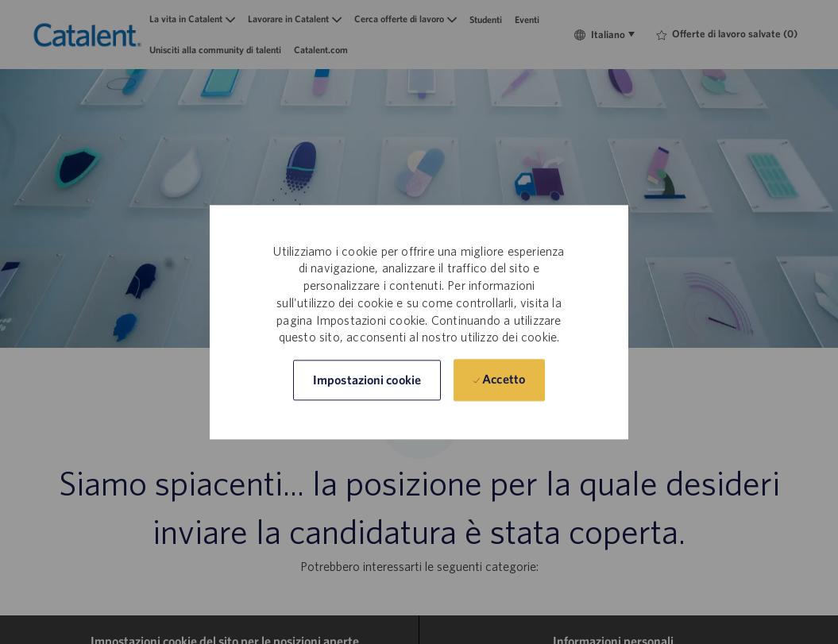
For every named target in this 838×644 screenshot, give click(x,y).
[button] (367, 380)
